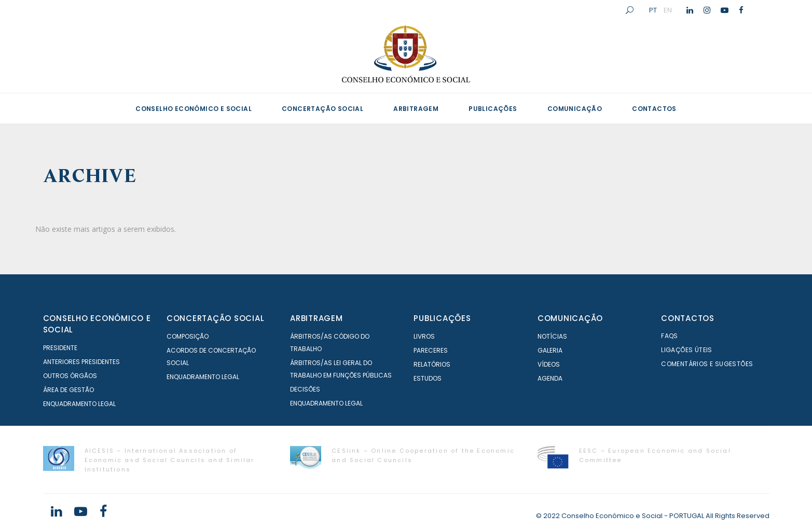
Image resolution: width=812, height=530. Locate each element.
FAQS (670, 336)
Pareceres (431, 350)
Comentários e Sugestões (707, 364)
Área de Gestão (68, 390)
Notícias (552, 336)
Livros (424, 336)
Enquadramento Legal (79, 404)
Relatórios (432, 364)
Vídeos (549, 364)
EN (668, 10)
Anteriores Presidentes (81, 362)
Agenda (550, 378)
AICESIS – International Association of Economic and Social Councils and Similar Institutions (170, 460)
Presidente (60, 348)
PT (653, 10)
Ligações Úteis (687, 350)
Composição (188, 336)
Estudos (428, 378)
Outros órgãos (70, 376)
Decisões (305, 389)
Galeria (550, 350)
